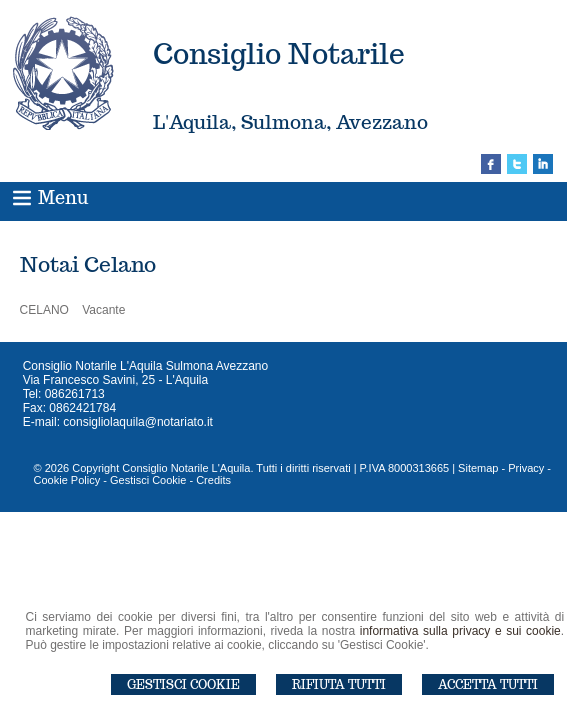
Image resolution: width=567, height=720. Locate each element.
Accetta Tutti (488, 684)
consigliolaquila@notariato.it (138, 422)
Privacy (526, 468)
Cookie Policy (67, 480)
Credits (213, 480)
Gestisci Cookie (183, 684)
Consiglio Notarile (279, 53)
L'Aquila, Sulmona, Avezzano (290, 122)
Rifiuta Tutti (339, 684)
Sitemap (478, 468)
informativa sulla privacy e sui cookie (460, 631)
